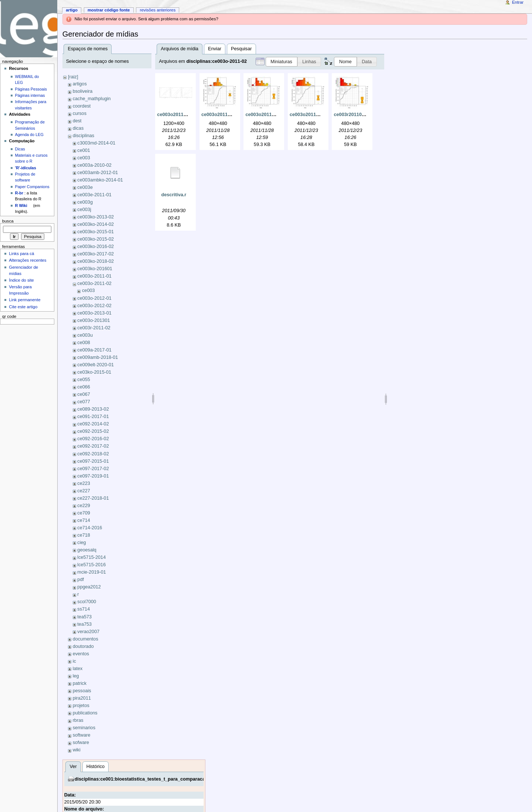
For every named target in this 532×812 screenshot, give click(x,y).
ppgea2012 (89, 587)
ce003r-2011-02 (94, 328)
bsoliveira (83, 91)
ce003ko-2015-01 (96, 232)
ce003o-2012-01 (94, 298)
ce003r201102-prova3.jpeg (363, 115)
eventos (81, 654)
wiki (77, 750)
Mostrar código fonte (109, 10)
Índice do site (21, 280)
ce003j (84, 210)
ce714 (84, 520)
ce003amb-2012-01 (98, 173)
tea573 (84, 617)
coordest (82, 106)
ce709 (84, 513)
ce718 (84, 535)
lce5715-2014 (91, 557)
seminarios (84, 728)
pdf (81, 580)
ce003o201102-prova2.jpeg (275, 115)
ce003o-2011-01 (94, 276)
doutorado (83, 646)
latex (78, 669)
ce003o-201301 (93, 320)
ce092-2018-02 (93, 454)
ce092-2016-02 (93, 439)
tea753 (84, 624)
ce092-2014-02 (93, 424)
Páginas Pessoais (31, 89)
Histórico (96, 767)
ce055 (84, 380)
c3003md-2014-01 (96, 143)
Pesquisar (241, 49)
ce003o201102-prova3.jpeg (319, 115)
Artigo (72, 10)
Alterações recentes (28, 260)
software (82, 735)
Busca (8, 221)
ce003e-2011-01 (94, 195)
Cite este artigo (23, 307)
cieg (81, 543)
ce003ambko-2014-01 (100, 180)
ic (74, 661)
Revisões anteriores (158, 10)
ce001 (84, 150)
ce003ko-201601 (95, 269)
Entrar (518, 2)
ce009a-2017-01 (94, 350)
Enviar (215, 49)
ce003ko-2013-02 (96, 217)
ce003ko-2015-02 (96, 239)
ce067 (84, 394)
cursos (80, 113)
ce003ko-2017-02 (96, 254)
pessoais (82, 691)
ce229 (84, 506)
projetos (81, 706)
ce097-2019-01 (93, 476)
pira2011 (82, 698)
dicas (78, 128)
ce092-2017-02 (93, 446)
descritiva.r (174, 195)
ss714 (83, 609)
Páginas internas (30, 95)
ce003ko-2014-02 (96, 224)
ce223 (84, 483)
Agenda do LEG (29, 135)
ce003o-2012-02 (94, 306)
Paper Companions (32, 187)
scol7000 (87, 602)
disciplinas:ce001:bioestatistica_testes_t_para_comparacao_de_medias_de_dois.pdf (169, 779)
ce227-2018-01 (93, 498)
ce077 (84, 402)
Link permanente (25, 300)
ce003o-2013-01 (94, 313)
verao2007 (88, 632)
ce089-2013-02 (93, 409)
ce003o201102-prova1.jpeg (231, 115)
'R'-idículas (26, 168)
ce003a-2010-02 (94, 165)
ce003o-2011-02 (94, 283)
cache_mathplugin (92, 99)
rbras (78, 720)
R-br (19, 193)
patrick (80, 683)
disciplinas (84, 136)
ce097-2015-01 (93, 461)
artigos (80, 84)
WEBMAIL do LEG (27, 79)
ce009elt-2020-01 (96, 365)
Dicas (20, 149)
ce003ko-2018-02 (96, 261)
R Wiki (21, 205)
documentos (86, 639)
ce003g (85, 202)
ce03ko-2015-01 (94, 372)
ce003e (85, 187)
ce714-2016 (90, 528)
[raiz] (73, 77)
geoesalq (87, 550)
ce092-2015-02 (93, 431)
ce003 (84, 158)
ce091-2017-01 (93, 417)
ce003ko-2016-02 (96, 247)
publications (85, 713)
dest (77, 121)
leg (76, 676)
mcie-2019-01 (92, 572)
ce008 (84, 343)
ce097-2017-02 (93, 469)
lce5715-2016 (91, 565)
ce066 (84, 387)
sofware (81, 743)
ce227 (84, 491)
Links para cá (21, 254)
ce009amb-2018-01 (98, 357)
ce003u (85, 335)
